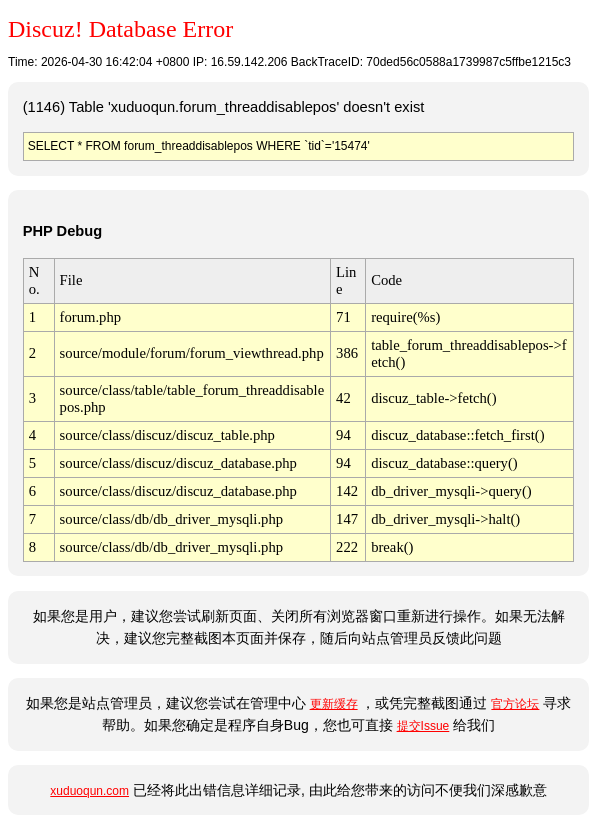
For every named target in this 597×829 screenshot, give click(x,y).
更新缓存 (334, 704)
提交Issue (423, 726)
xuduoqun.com (89, 791)
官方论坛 (515, 704)
